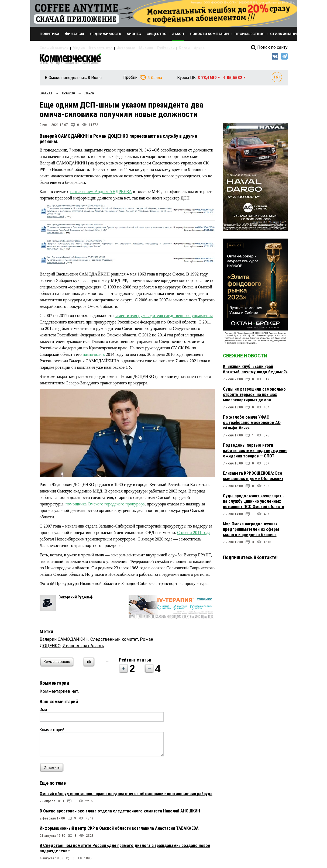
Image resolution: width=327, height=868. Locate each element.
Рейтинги (147, 48)
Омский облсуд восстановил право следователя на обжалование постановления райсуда (126, 796)
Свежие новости (245, 358)
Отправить (53, 770)
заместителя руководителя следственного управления (164, 318)
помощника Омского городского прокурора (105, 507)
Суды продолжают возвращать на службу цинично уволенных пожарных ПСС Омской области (254, 504)
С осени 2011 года (194, 535)
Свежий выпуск (52, 48)
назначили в (94, 357)
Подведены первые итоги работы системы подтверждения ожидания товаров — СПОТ (255, 453)
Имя (43, 712)
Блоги (163, 48)
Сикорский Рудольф (75, 600)
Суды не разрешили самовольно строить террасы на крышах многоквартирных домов (254, 397)
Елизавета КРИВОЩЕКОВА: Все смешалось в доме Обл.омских (253, 478)
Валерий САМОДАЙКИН (64, 642)
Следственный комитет (114, 642)
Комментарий (52, 732)
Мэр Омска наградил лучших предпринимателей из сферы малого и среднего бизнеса (251, 532)
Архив (176, 48)
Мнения (130, 48)
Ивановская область (83, 648)
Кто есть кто (92, 48)
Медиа (73, 48)
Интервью (113, 48)
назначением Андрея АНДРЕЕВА (101, 194)
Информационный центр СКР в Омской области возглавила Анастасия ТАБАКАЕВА (119, 831)
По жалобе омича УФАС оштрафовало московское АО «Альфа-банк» (252, 425)
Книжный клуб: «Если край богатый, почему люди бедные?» (255, 372)
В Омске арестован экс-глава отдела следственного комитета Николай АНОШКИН (120, 813)
